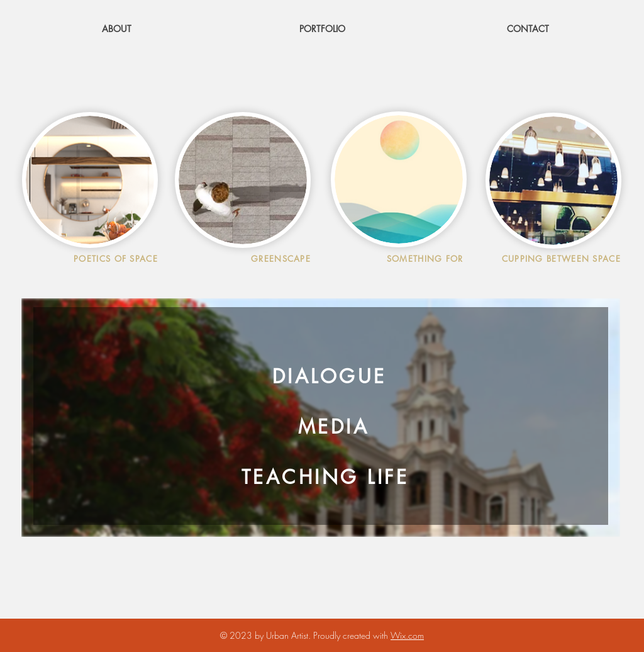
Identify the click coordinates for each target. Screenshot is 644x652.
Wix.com (407, 635)
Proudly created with (352, 635)
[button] (322, 29)
